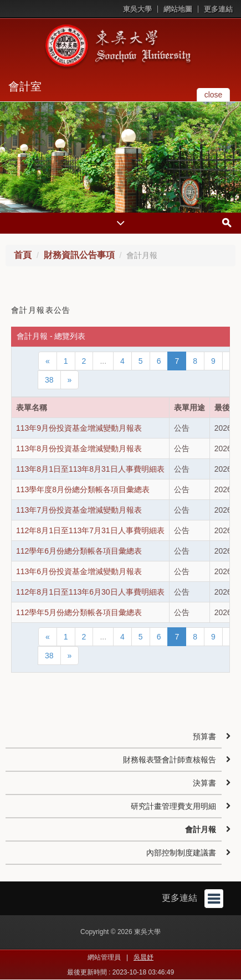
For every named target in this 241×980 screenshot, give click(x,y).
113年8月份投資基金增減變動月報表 (79, 448)
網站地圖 (178, 9)
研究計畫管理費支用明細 (173, 806)
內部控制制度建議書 (181, 853)
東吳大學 (137, 9)
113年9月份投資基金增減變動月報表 (79, 428)
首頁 (23, 255)
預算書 (204, 736)
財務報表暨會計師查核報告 (170, 760)
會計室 (25, 86)
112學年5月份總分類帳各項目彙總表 (79, 612)
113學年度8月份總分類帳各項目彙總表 (83, 489)
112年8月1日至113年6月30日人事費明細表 (90, 592)
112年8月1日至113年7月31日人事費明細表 (90, 530)
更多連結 (218, 9)
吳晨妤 (143, 957)
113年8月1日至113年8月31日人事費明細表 (90, 469)
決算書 (204, 783)
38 (49, 380)
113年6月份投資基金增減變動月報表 (79, 571)
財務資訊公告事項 (79, 255)
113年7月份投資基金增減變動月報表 (79, 510)
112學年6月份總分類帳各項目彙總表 (79, 551)
